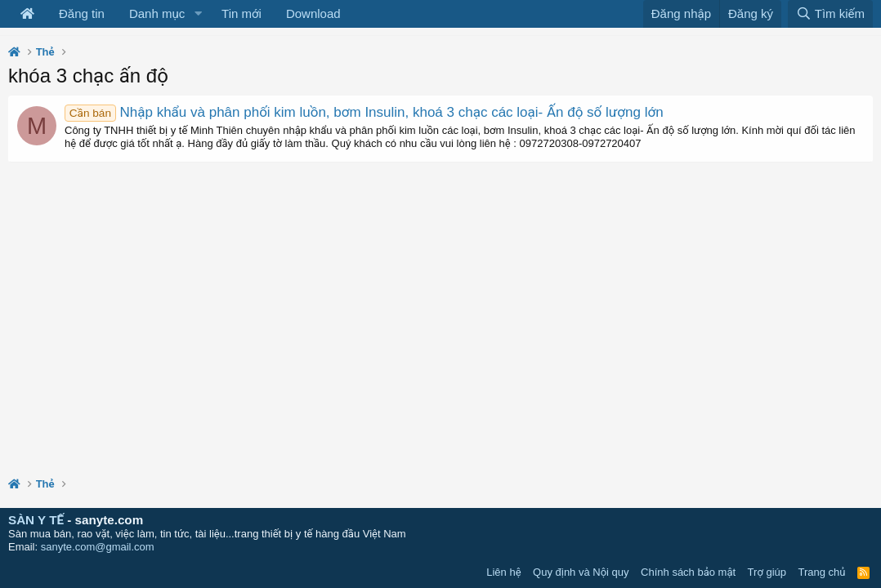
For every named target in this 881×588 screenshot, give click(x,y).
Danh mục (157, 13)
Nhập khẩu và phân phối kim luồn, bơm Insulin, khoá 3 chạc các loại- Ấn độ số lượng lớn (364, 112)
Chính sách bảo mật (688, 572)
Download (313, 13)
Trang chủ (822, 572)
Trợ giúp (767, 572)
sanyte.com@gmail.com (98, 547)
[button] (198, 14)
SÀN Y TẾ (36, 520)
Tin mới (241, 13)
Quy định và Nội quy (581, 572)
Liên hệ (503, 572)
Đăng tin (82, 13)
